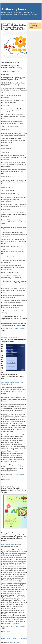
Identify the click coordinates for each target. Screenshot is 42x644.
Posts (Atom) (15, 642)
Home (15, 638)
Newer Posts (5, 638)
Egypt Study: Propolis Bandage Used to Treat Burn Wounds (14, 490)
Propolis (8, 479)
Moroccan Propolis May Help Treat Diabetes (14, 340)
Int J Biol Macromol (8, 544)
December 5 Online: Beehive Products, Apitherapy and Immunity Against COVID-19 (14, 27)
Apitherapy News (14, 9)
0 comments (22, 328)
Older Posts (23, 638)
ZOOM (17, 71)
